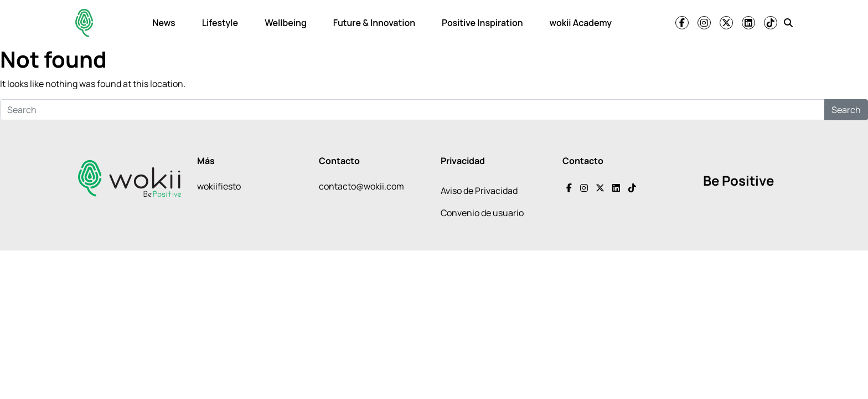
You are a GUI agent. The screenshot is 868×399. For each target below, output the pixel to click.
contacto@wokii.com (361, 186)
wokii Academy (581, 23)
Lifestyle (220, 23)
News (164, 23)
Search (846, 110)
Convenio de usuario (482, 213)
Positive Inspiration (482, 23)
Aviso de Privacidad (479, 191)
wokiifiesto (219, 186)
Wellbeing (286, 23)
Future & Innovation (374, 23)
